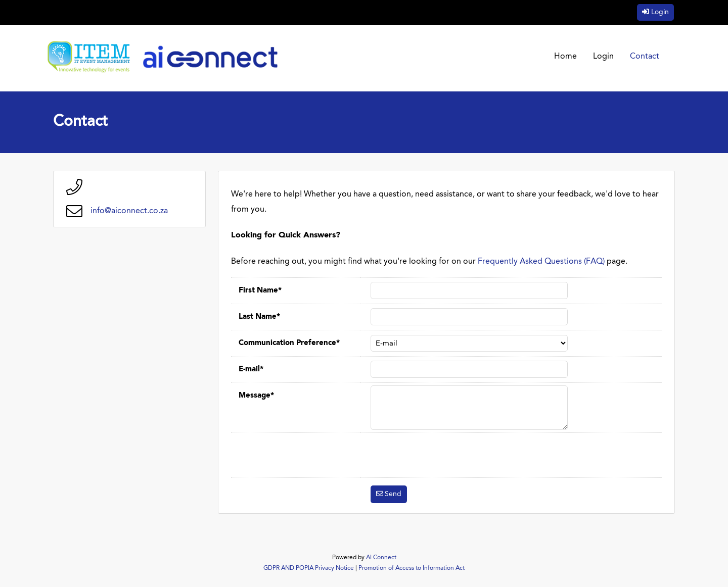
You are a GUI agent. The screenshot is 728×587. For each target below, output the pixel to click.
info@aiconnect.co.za (129, 211)
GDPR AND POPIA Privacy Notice (309, 568)
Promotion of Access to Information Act (412, 568)
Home (565, 57)
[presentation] (447, 455)
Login (660, 12)
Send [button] (393, 494)
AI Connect (381, 558)
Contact (645, 57)
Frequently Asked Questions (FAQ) (541, 262)
